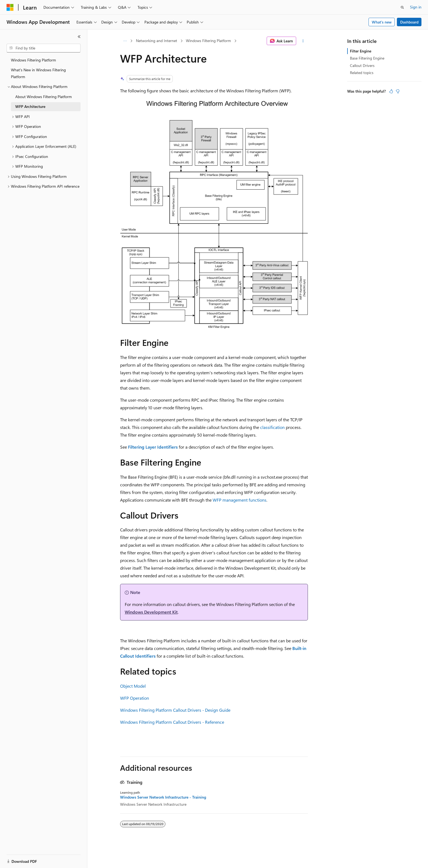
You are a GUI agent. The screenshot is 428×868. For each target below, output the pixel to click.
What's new (382, 22)
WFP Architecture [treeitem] (30, 106)
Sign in (416, 7)
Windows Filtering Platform (208, 41)
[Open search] (402, 7)
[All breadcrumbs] (125, 41)
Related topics (362, 73)
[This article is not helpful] (398, 91)
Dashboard (409, 22)
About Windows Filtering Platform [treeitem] (44, 97)
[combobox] (44, 48)
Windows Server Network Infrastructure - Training (163, 797)
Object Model (133, 686)
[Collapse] (79, 37)
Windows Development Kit (151, 612)
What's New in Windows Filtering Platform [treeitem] (38, 73)
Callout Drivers (362, 65)
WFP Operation (135, 698)
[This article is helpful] (391, 91)
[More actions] (303, 41)
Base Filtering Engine (367, 58)
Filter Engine (361, 51)
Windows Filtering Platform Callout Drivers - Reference (172, 722)
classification (272, 427)
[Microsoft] (10, 7)
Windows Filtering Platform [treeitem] (33, 60)
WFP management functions (240, 500)
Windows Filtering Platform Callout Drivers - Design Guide (175, 710)
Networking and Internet (157, 41)
